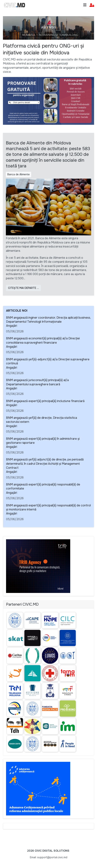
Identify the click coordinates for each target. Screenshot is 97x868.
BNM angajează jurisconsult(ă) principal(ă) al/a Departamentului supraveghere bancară (37, 382)
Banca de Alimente (19, 174)
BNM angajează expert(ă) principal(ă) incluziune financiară (45, 401)
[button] (92, 5)
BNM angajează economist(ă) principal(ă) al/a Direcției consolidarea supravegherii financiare (43, 340)
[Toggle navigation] (85, 5)
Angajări (12, 326)
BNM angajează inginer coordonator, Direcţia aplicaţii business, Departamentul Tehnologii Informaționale (48, 320)
